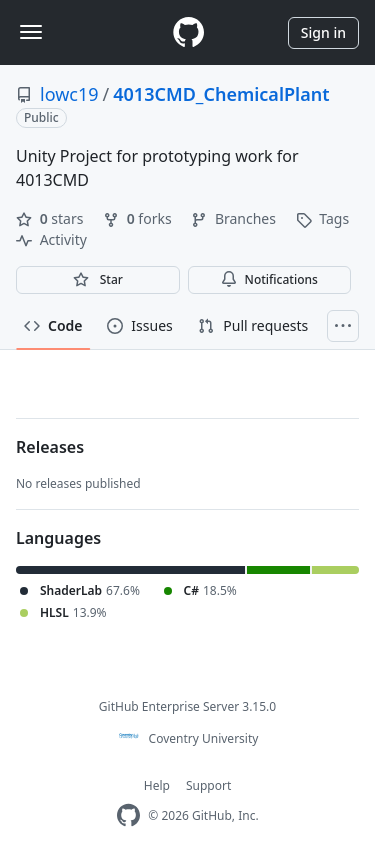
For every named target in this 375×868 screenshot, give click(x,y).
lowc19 (69, 94)
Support (208, 785)
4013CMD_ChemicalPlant (221, 94)
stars (51, 218)
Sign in (323, 32)
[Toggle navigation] (31, 32)
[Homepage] (188, 32)
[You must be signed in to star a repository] (98, 280)
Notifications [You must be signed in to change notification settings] (269, 279)
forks (139, 218)
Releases (50, 447)
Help (157, 785)
